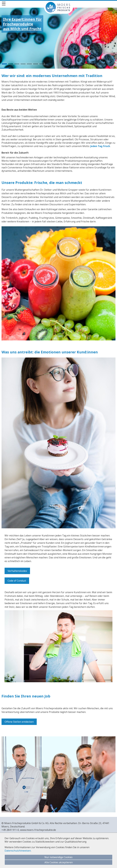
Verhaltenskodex (17, 571)
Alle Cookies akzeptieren (59, 862)
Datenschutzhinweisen (18, 851)
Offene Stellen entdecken (19, 722)
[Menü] (58, 4)
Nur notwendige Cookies (58, 857)
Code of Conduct (17, 581)
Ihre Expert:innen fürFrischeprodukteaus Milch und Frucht (22, 24)
